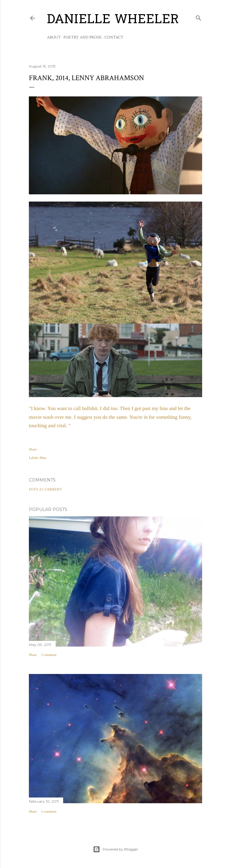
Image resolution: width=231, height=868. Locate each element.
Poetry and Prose (83, 37)
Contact (114, 37)
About (54, 37)
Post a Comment (46, 489)
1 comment (49, 655)
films (43, 458)
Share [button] (33, 449)
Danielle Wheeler (113, 20)
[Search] (199, 17)
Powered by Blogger (115, 849)
